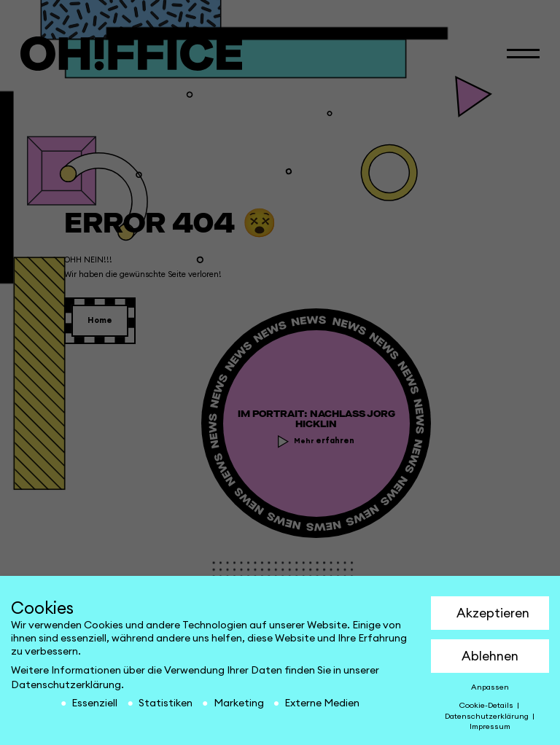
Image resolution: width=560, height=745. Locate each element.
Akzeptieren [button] (493, 613)
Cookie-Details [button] (487, 706)
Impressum (490, 727)
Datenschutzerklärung (66, 685)
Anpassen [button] (490, 687)
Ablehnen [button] (490, 656)
